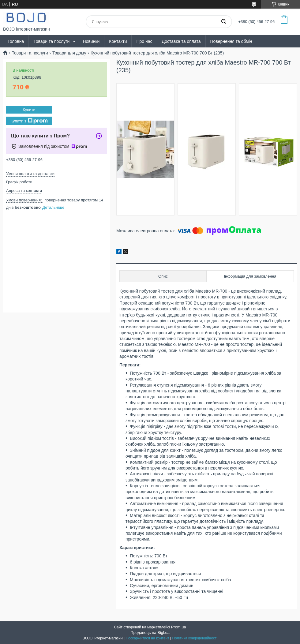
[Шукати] (223, 22)
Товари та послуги (51, 41)
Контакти (118, 41)
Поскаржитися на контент (147, 638)
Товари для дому (69, 53)
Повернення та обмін (231, 41)
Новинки (91, 41)
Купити (29, 110)
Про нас (144, 41)
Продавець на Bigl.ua (150, 633)
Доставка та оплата (181, 41)
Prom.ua (179, 627)
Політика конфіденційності (195, 638)
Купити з (29, 121)
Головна (16, 41)
